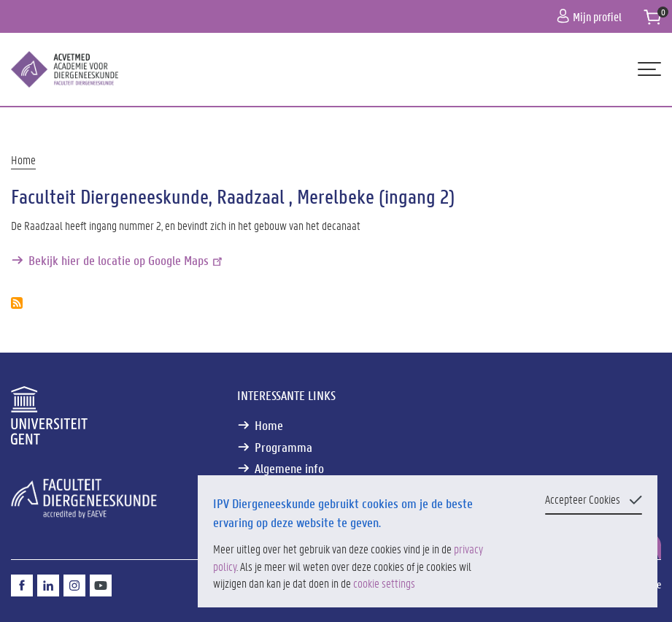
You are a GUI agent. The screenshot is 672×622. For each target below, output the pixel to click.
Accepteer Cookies (583, 499)
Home (23, 160)
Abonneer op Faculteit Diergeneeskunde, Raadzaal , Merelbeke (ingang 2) (17, 303)
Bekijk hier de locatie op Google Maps (127, 260)
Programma (283, 447)
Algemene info (289, 468)
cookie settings (384, 583)
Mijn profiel (589, 16)
